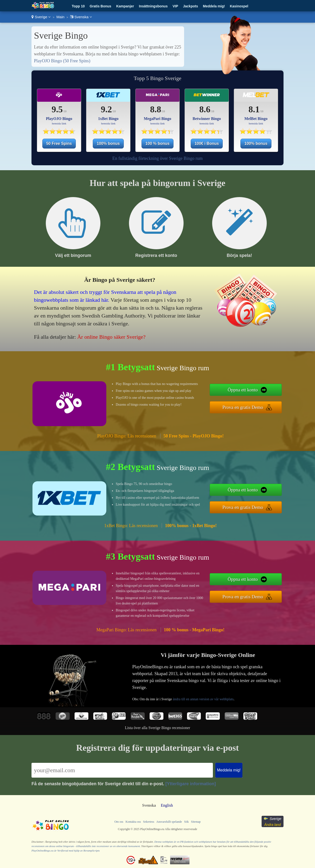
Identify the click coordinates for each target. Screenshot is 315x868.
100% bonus (108, 143)
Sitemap (196, 822)
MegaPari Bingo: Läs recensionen (126, 630)
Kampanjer (125, 6)
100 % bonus (157, 143)
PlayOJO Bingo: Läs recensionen (127, 436)
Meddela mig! (214, 6)
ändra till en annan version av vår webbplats (203, 699)
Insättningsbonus (153, 6)
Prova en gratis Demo (243, 407)
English (167, 805)
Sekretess (149, 822)
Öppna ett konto (243, 390)
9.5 (57, 109)
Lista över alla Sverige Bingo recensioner (157, 728)
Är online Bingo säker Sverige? (111, 337)
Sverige (41, 17)
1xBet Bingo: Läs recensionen (131, 526)
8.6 (205, 109)
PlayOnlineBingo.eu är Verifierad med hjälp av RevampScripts (66, 851)
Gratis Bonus (100, 6)
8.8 (156, 109)
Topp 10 (78, 6)
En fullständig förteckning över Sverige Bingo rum (158, 158)
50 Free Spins (59, 143)
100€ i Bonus (207, 143)
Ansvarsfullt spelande (169, 822)
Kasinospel (239, 6)
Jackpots (191, 6)
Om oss (119, 822)
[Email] (122, 770)
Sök (186, 822)
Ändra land (272, 825)
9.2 (106, 109)
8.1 (254, 109)
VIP (175, 6)
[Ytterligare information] (191, 784)
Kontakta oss (133, 822)
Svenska (81, 17)
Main (60, 17)
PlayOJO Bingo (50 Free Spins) (62, 61)
